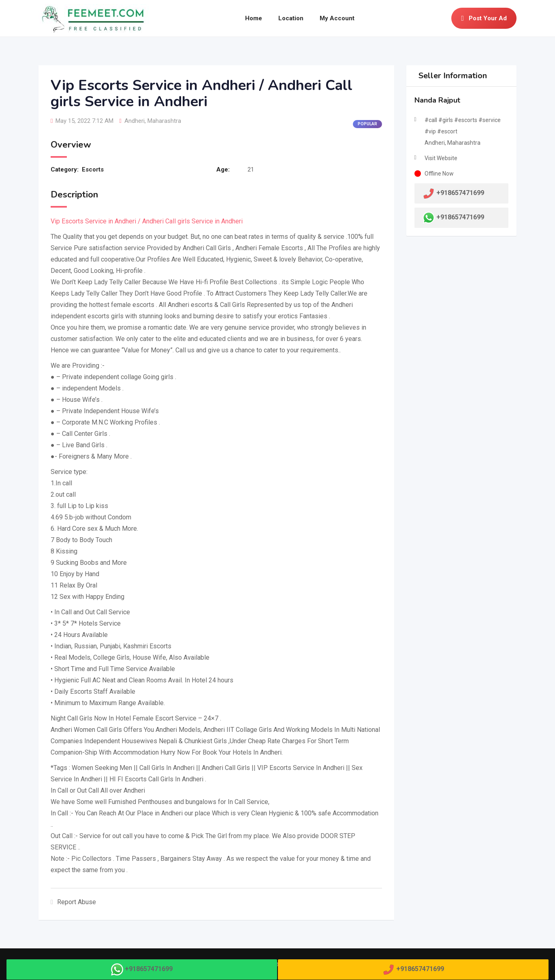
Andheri (134, 121)
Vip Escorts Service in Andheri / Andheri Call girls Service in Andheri (147, 221)
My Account (337, 18)
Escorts (93, 169)
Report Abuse (73, 902)
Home (254, 18)
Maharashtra (164, 121)
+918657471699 (460, 217)
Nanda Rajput (437, 100)
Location (291, 18)
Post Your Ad (484, 18)
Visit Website (441, 158)
